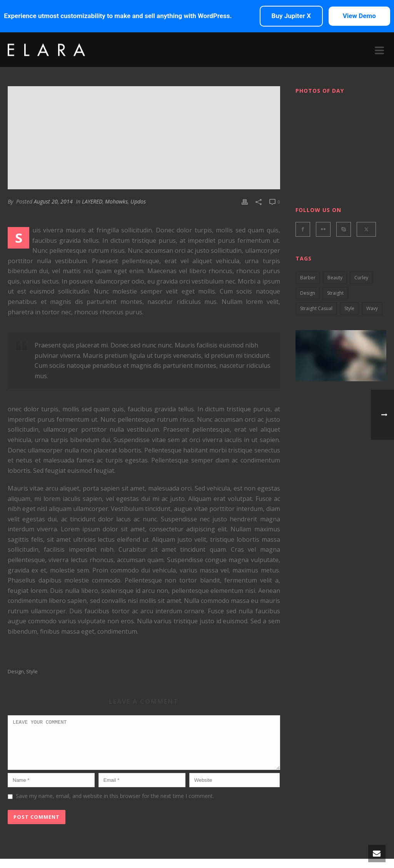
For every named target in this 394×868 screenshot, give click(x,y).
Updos (138, 201)
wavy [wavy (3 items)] (372, 308)
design (16, 672)
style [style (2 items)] (349, 308)
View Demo (359, 16)
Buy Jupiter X (291, 16)
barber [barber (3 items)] (308, 278)
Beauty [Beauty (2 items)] (335, 278)
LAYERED (92, 201)
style (32, 672)
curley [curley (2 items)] (361, 278)
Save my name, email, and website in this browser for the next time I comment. (115, 805)
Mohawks (116, 201)
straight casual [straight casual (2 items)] (316, 308)
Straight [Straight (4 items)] (335, 293)
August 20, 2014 (53, 201)
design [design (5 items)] (308, 293)
